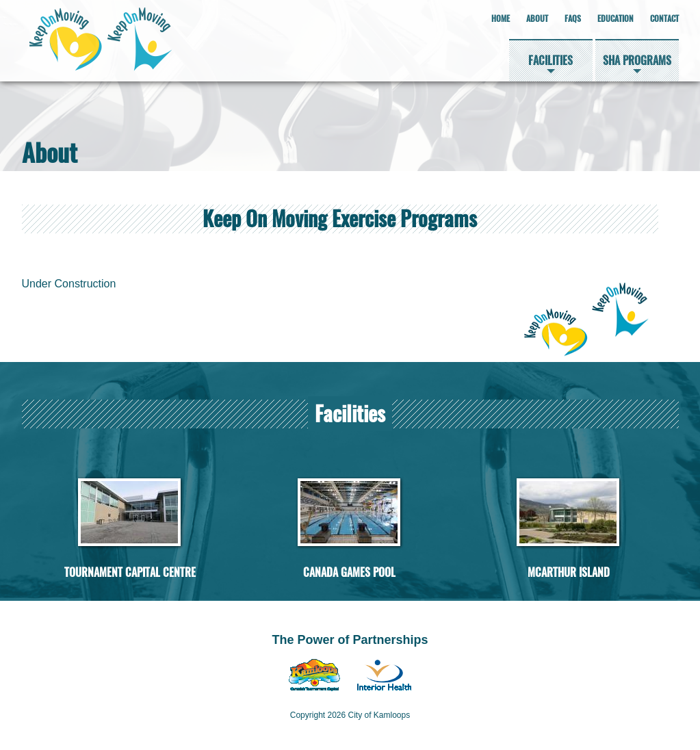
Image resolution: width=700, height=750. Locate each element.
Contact (664, 18)
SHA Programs (637, 61)
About (537, 18)
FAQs (573, 18)
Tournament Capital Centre (130, 572)
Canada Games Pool (349, 572)
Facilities (550, 61)
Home (501, 18)
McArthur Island (569, 572)
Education (615, 18)
